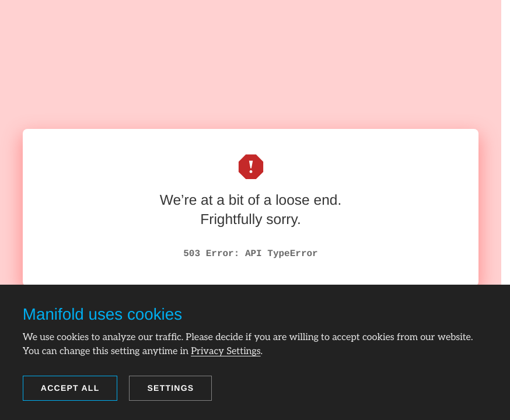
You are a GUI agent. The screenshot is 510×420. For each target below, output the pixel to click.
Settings (170, 388)
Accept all (70, 388)
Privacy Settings (226, 351)
